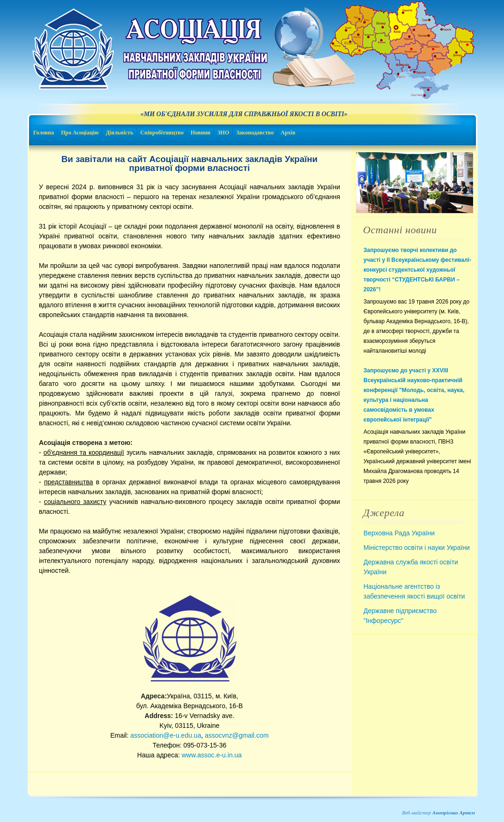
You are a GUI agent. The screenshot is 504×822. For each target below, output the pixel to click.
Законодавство (255, 133)
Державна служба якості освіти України (411, 567)
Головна (44, 133)
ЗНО (223, 133)
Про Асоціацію (80, 133)
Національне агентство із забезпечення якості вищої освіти (414, 591)
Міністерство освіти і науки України (417, 548)
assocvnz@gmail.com (237, 735)
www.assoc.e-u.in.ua (212, 755)
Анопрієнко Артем (454, 813)
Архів (288, 133)
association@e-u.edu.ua (166, 735)
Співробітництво (162, 133)
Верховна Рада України (399, 533)
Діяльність (120, 133)
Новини (200, 133)
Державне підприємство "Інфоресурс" (400, 616)
